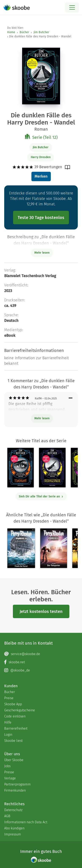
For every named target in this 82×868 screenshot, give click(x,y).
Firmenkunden (15, 790)
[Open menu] (72, 7)
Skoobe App (13, 704)
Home (11, 32)
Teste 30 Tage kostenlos (41, 218)
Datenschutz (13, 810)
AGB (7, 816)
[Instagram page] (41, 670)
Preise (9, 698)
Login (8, 735)
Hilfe (8, 722)
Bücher (24, 32)
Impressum (13, 834)
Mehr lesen (42, 418)
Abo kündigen (14, 828)
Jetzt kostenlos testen (41, 611)
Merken (41, 176)
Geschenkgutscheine (20, 710)
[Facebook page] (41, 662)
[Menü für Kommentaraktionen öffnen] (71, 398)
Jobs (7, 766)
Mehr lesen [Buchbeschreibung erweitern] (42, 253)
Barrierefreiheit (16, 728)
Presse (9, 772)
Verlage (10, 778)
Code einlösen (15, 716)
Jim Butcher (41, 32)
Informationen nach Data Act (26, 822)
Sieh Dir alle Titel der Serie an (41, 496)
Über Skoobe (14, 760)
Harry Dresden (41, 157)
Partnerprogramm (17, 784)
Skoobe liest (13, 741)
